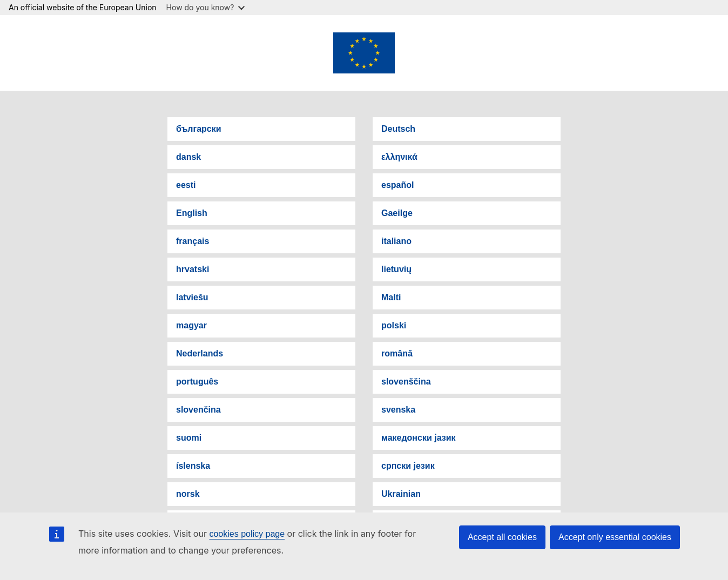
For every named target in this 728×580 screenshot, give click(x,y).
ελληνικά (399, 157)
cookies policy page (247, 534)
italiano (396, 241)
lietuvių (396, 269)
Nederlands (200, 353)
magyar (191, 325)
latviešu (192, 297)
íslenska (193, 466)
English (192, 213)
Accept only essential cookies (615, 537)
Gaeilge (397, 213)
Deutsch (398, 129)
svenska (398, 410)
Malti (391, 297)
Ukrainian (401, 494)
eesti (186, 185)
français (193, 241)
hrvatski (193, 269)
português (197, 382)
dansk (188, 157)
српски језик (408, 466)
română (397, 353)
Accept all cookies (502, 537)
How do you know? (206, 7)
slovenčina (198, 410)
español (397, 185)
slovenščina (406, 382)
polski (394, 325)
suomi (189, 438)
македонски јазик (419, 438)
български (199, 129)
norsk (188, 494)
